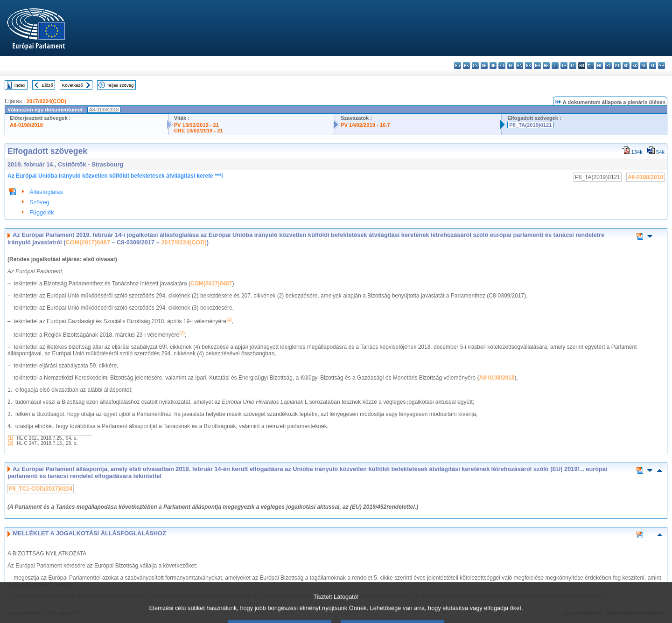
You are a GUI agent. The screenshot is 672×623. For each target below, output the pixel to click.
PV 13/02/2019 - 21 (196, 125)
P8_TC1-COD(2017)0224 (41, 489)
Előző (48, 85)
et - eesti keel (502, 66)
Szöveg (39, 202)
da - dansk (484, 66)
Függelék (42, 212)
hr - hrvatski (546, 66)
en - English (520, 66)
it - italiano (555, 66)
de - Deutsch (493, 66)
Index (20, 85)
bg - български (458, 66)
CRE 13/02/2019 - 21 (199, 131)
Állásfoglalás (46, 192)
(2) (10, 443)
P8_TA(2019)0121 (530, 125)
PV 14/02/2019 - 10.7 (365, 125)
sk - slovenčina (635, 66)
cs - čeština (475, 66)
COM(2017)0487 (87, 242)
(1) (10, 438)
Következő (73, 85)
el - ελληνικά (511, 66)
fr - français (528, 66)
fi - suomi (653, 66)
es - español (466, 66)
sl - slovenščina (644, 66)
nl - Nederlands (599, 66)
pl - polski (608, 66)
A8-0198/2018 (26, 125)
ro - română (626, 66)
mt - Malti (591, 66)
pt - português (617, 66)
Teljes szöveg (120, 85)
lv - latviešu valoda (564, 66)
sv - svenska (661, 66)
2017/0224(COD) (46, 101)
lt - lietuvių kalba (573, 66)
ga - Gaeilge (537, 66)
